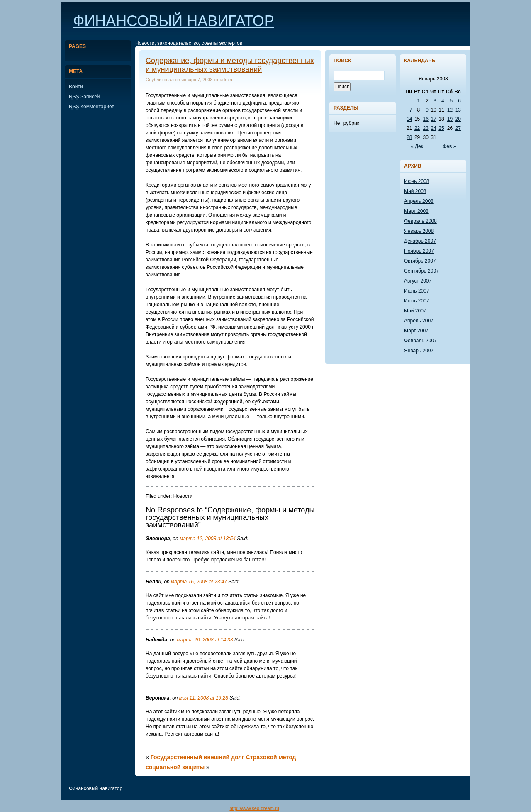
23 (425, 128)
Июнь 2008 (417, 181)
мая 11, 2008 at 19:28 (204, 698)
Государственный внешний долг (197, 757)
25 (441, 128)
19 (450, 119)
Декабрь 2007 (420, 241)
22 (417, 128)
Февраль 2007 (420, 341)
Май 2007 (415, 311)
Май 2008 (415, 191)
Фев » (449, 146)
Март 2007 (416, 331)
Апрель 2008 (419, 201)
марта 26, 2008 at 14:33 (205, 640)
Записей (84, 97)
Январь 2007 (419, 351)
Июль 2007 (417, 291)
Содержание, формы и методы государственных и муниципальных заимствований (230, 65)
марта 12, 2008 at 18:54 (208, 539)
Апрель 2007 (419, 321)
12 (450, 110)
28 (409, 137)
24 (433, 128)
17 (433, 119)
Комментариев (92, 107)
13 (458, 110)
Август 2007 (418, 281)
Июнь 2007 (417, 301)
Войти (76, 87)
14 (409, 119)
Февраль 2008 (420, 221)
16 (425, 119)
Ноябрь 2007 (419, 251)
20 (458, 119)
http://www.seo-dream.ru (254, 808)
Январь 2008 (419, 231)
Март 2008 (416, 211)
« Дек (417, 146)
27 (458, 128)
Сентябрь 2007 (421, 271)
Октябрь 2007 (420, 261)
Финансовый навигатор (174, 21)
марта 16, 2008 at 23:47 (199, 582)
